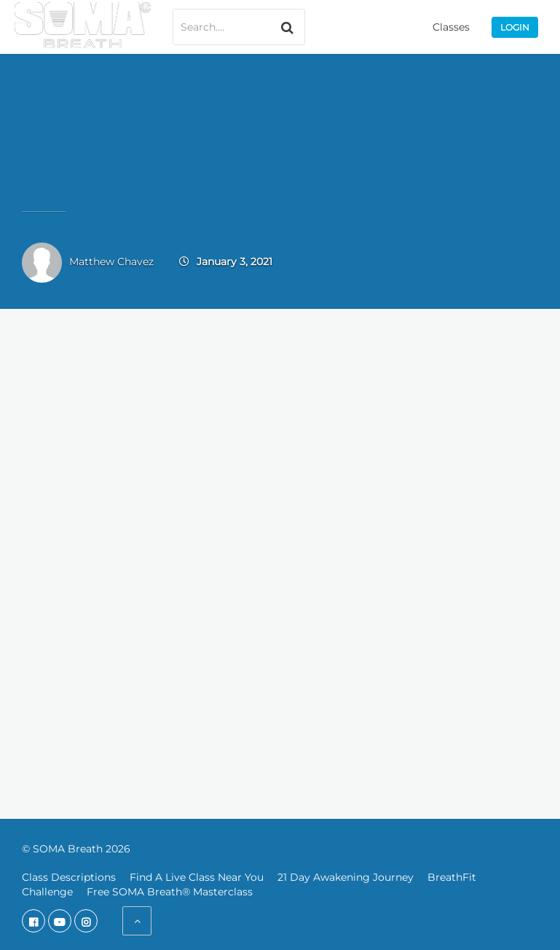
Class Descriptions (69, 877)
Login (515, 27)
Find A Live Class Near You (197, 877)
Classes (451, 27)
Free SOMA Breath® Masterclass (170, 892)
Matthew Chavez (111, 262)
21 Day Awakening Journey (346, 877)
